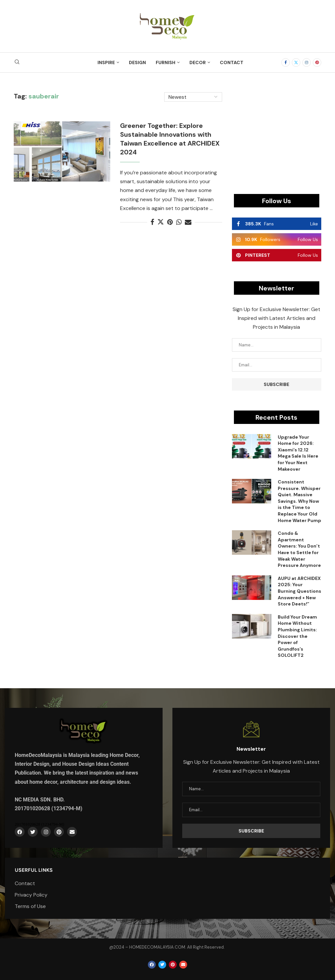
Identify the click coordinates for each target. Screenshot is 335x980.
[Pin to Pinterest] (170, 222)
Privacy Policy (31, 895)
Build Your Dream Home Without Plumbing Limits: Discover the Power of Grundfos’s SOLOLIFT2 (297, 636)
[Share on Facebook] (152, 222)
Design (137, 62)
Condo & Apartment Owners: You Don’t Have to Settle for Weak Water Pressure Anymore (299, 549)
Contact (232, 62)
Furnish (166, 62)
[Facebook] (286, 62)
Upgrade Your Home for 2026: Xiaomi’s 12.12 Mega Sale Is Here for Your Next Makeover (298, 453)
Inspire (106, 62)
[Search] (17, 62)
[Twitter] (296, 62)
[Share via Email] (188, 222)
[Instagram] (307, 62)
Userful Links (34, 870)
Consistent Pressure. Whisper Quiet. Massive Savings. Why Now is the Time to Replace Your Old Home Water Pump (300, 501)
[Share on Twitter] (161, 222)
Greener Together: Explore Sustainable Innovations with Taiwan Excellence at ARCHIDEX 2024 (170, 139)
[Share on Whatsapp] (179, 222)
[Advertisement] (277, 133)
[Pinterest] (317, 62)
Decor (198, 62)
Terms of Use (30, 906)
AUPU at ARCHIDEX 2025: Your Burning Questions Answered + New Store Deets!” (300, 591)
